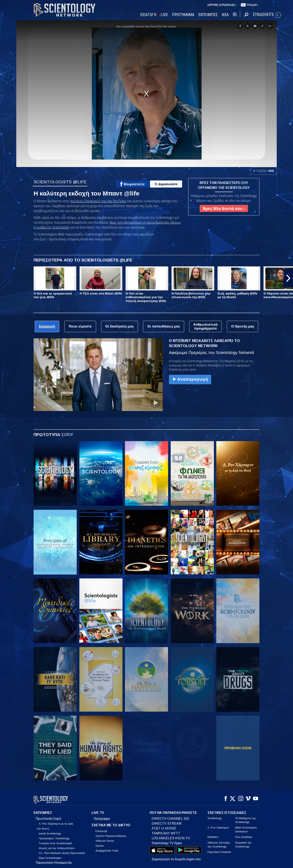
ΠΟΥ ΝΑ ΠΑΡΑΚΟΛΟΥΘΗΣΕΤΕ (173, 810)
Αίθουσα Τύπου (105, 839)
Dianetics (213, 835)
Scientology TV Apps (167, 841)
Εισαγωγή (101, 829)
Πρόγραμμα (102, 816)
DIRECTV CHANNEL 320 (170, 816)
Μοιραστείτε (132, 184)
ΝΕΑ (225, 15)
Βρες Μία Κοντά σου (224, 208)
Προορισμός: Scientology (54, 836)
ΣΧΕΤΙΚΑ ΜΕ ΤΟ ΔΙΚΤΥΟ (111, 823)
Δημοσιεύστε (166, 184)
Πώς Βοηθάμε (244, 835)
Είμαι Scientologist (50, 855)
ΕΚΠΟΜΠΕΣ (208, 15)
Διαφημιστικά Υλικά (107, 848)
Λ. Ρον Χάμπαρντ (218, 825)
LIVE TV (98, 810)
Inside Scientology (50, 831)
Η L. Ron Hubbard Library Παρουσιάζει (62, 851)
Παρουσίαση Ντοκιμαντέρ (54, 860)
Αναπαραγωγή (190, 379)
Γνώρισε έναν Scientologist (55, 841)
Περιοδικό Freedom (219, 850)
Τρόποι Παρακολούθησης (111, 834)
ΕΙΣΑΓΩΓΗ (148, 15)
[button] (288, 278)
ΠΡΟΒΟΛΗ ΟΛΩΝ (238, 748)
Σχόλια (99, 843)
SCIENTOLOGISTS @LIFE (60, 182)
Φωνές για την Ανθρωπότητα (57, 846)
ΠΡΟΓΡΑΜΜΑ (183, 15)
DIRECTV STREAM (166, 821)
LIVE (164, 15)
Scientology (215, 816)
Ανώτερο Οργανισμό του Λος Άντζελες (98, 201)
